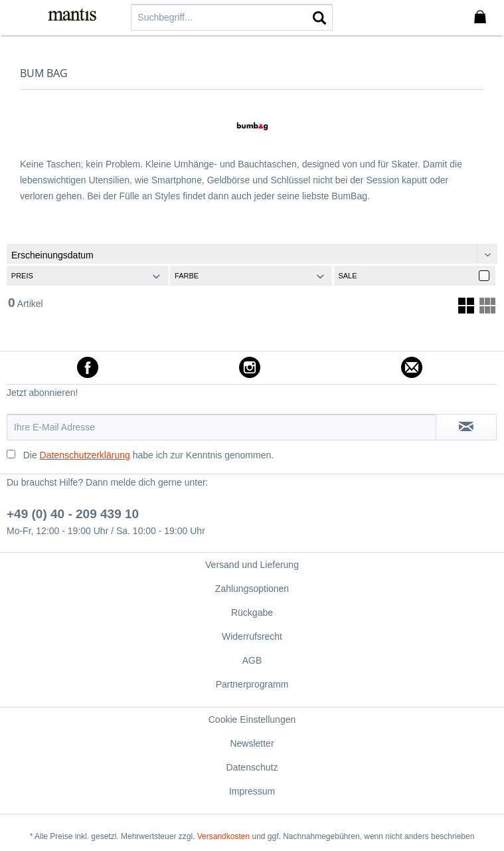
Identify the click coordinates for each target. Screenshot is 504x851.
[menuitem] (19, 17)
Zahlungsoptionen (252, 589)
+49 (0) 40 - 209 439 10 (73, 514)
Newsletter (252, 743)
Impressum (252, 791)
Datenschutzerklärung (85, 455)
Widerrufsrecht (252, 636)
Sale (347, 276)
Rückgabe (252, 613)
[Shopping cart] (483, 17)
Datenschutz (252, 767)
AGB (252, 660)
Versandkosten (223, 836)
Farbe (187, 276)
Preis (22, 276)
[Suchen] (319, 17)
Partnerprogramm (252, 684)
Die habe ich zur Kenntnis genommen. (148, 455)
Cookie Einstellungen (252, 719)
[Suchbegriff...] (232, 17)
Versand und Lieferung (252, 565)
